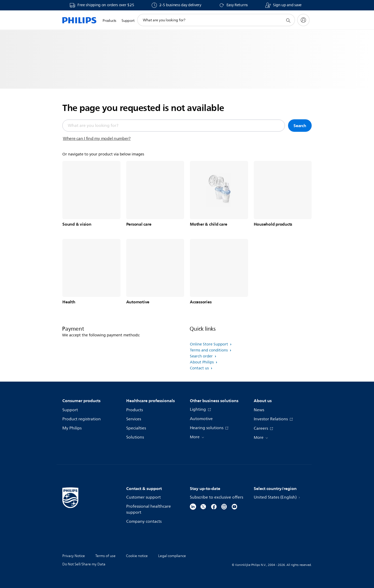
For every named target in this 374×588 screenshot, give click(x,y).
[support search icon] (288, 20)
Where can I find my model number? (97, 139)
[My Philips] (303, 20)
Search (300, 126)
